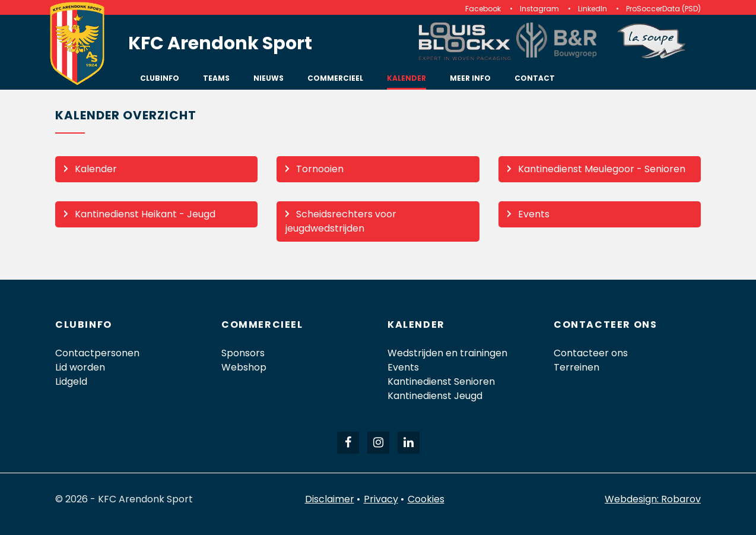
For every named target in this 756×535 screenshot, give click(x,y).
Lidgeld (71, 382)
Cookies (426, 499)
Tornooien (320, 169)
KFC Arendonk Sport (220, 43)
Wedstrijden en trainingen (447, 353)
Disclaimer (330, 499)
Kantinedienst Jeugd (435, 396)
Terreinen (576, 367)
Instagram (539, 9)
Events (534, 214)
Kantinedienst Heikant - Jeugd (145, 214)
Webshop (244, 367)
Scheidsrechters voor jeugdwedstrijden (341, 221)
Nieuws (269, 78)
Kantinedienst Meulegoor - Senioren (602, 169)
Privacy (381, 499)
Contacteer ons (591, 353)
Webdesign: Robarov (653, 499)
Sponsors (243, 353)
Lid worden (80, 367)
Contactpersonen (97, 353)
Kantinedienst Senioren (441, 382)
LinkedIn (593, 9)
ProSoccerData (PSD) (663, 9)
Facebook (483, 9)
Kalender (96, 169)
